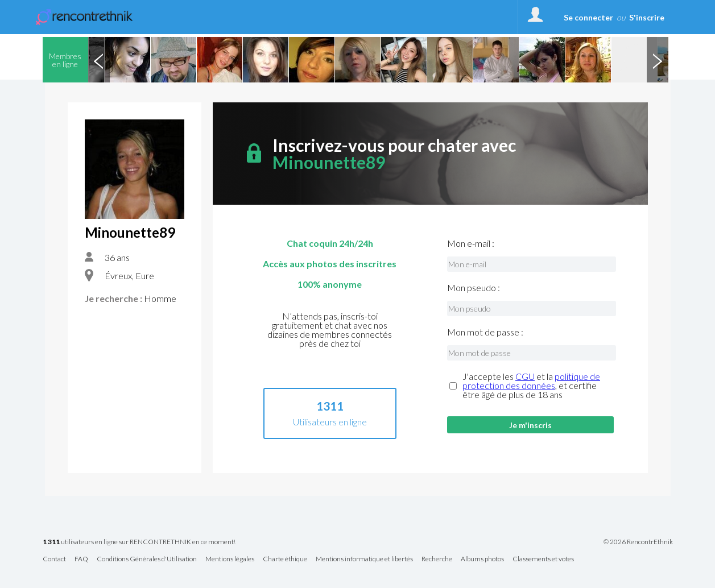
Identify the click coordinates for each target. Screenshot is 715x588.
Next (658, 60)
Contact (54, 559)
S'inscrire (647, 17)
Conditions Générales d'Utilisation (147, 559)
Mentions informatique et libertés (364, 559)
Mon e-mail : (471, 243)
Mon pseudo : (474, 288)
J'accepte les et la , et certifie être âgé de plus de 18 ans (531, 386)
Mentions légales (230, 559)
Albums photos (482, 559)
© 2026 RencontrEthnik (638, 542)
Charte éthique (285, 559)
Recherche (437, 559)
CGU (525, 376)
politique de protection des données (531, 381)
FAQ (81, 559)
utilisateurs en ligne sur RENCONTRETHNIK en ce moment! (139, 542)
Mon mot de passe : (485, 332)
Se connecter (588, 17)
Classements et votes (543, 559)
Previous (99, 60)
